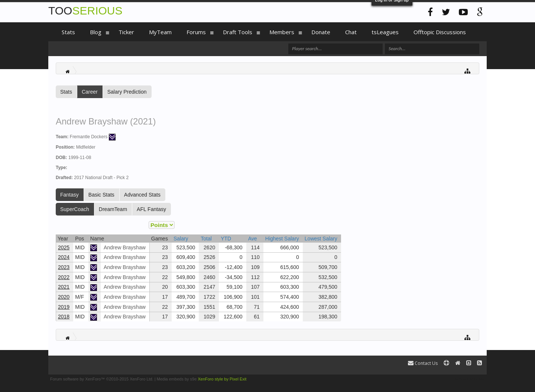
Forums (196, 32)
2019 (64, 307)
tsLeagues (385, 32)
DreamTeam (113, 209)
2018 (64, 317)
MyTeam (160, 32)
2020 (64, 297)
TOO (85, 11)
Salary (181, 239)
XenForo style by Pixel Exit (222, 379)
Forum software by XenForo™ (102, 379)
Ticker (126, 32)
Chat (351, 32)
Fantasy (69, 195)
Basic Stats (101, 195)
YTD (226, 239)
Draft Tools (238, 32)
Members (282, 32)
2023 (64, 267)
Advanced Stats (142, 195)
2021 (64, 287)
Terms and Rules (469, 379)
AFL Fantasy (151, 209)
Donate (321, 32)
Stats (66, 92)
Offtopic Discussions (440, 32)
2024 (64, 257)
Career (90, 92)
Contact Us (423, 363)
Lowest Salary (321, 239)
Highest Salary (282, 239)
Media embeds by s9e (177, 379)
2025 (64, 247)
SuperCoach (75, 209)
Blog (96, 32)
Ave (253, 239)
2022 (64, 277)
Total (206, 239)
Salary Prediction (127, 92)
